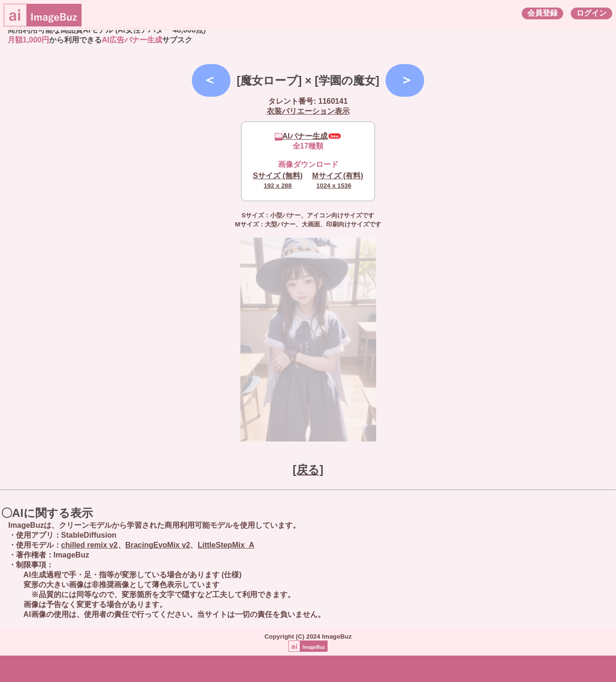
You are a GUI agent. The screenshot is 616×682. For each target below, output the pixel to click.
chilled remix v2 (90, 545)
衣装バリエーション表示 (308, 111)
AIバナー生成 (301, 136)
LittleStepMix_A (226, 545)
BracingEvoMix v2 (158, 545)
